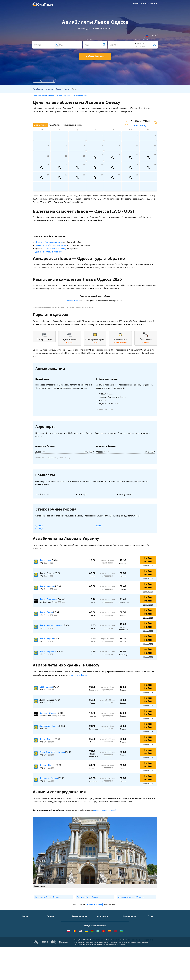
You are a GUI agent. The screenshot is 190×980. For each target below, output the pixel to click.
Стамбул (39, 529)
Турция (50, 924)
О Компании (153, 920)
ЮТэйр (75, 931)
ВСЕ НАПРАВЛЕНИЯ (131, 950)
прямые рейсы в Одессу (55, 248)
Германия (51, 939)
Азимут (75, 935)
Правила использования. (128, 975)
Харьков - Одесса (48, 713)
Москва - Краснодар (131, 931)
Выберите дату (73, 301)
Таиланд (50, 927)
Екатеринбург (27, 939)
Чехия (49, 942)
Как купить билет (155, 950)
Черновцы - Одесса (49, 778)
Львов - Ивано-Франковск (52, 625)
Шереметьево (103, 924)
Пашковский (103, 942)
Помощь (151, 931)
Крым (49, 920)
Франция (51, 935)
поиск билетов (95, 905)
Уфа (23, 942)
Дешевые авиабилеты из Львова (51, 245)
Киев (99, 525)
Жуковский (102, 931)
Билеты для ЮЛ (149, 3)
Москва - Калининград (132, 935)
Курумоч (101, 946)
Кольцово (101, 939)
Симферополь (28, 927)
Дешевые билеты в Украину (48, 252)
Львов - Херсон (47, 638)
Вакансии (152, 942)
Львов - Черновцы (48, 651)
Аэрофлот (76, 920)
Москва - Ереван (130, 927)
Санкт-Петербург (29, 924)
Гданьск (39, 525)
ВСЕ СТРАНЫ (52, 950)
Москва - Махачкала (131, 946)
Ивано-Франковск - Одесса (52, 752)
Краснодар (26, 931)
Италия (50, 931)
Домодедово (103, 920)
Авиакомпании (80, 96)
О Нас (136, 3)
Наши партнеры (155, 939)
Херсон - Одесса (48, 765)
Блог (150, 946)
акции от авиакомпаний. (105, 810)
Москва (25, 920)
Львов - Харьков (47, 586)
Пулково (101, 935)
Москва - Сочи (129, 920)
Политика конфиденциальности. (108, 975)
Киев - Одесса (46, 687)
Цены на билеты (63, 96)
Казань (25, 946)
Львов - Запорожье (49, 599)
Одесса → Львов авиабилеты (49, 242)
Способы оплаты (155, 927)
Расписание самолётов (43, 96)
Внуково (101, 927)
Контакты (152, 924)
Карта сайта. (141, 975)
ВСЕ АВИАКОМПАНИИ (82, 950)
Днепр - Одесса (47, 739)
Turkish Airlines (79, 942)
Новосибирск (27, 935)
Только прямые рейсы (72, 125)
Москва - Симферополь (133, 924)
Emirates (76, 939)
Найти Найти (148, 560)
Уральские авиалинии (82, 927)
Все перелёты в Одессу (87, 897)
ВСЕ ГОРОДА (27, 950)
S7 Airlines (76, 924)
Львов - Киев (46, 560)
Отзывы (151, 935)
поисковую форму (78, 675)
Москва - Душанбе (131, 939)
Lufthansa (76, 946)
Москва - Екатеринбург (133, 942)
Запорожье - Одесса (49, 726)
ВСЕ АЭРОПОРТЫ (105, 950)
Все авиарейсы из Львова (47, 897)
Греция (50, 946)
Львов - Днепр (46, 612)
